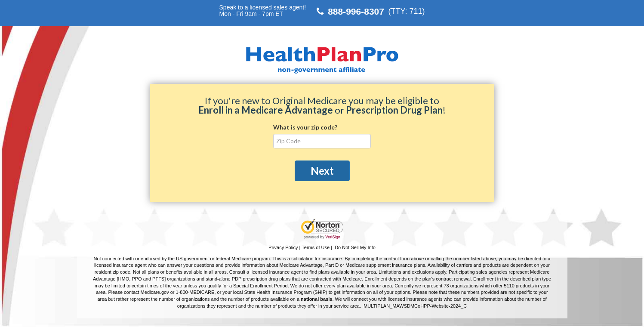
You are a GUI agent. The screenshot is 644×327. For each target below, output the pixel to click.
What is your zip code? (305, 127)
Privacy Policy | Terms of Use (299, 247)
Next (322, 171)
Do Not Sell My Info (355, 247)
